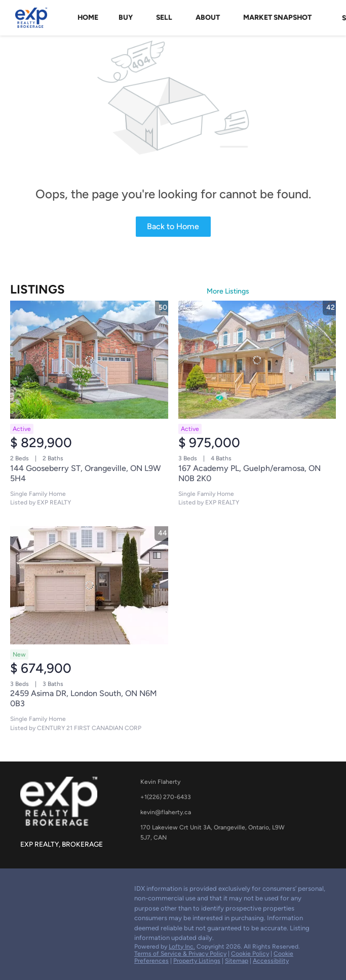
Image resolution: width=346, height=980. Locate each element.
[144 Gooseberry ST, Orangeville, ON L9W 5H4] (89, 360)
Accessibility (271, 961)
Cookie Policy (250, 954)
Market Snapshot (277, 17)
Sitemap (237, 961)
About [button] (208, 17)
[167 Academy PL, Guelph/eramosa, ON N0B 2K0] (257, 360)
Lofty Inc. (182, 947)
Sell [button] (164, 17)
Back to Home (173, 226)
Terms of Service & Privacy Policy (180, 954)
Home (88, 17)
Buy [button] (126, 17)
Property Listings (197, 961)
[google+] (28, 891)
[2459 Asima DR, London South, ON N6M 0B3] (89, 586)
